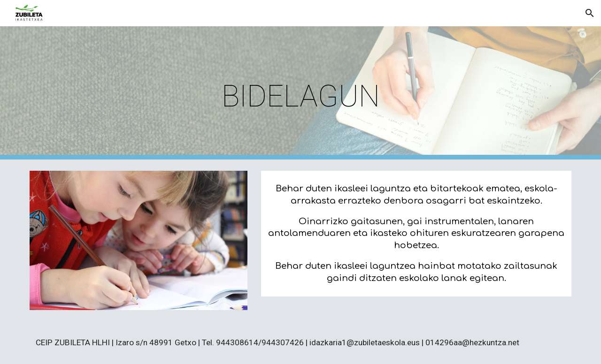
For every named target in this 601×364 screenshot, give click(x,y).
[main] (300, 93)
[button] (590, 13)
